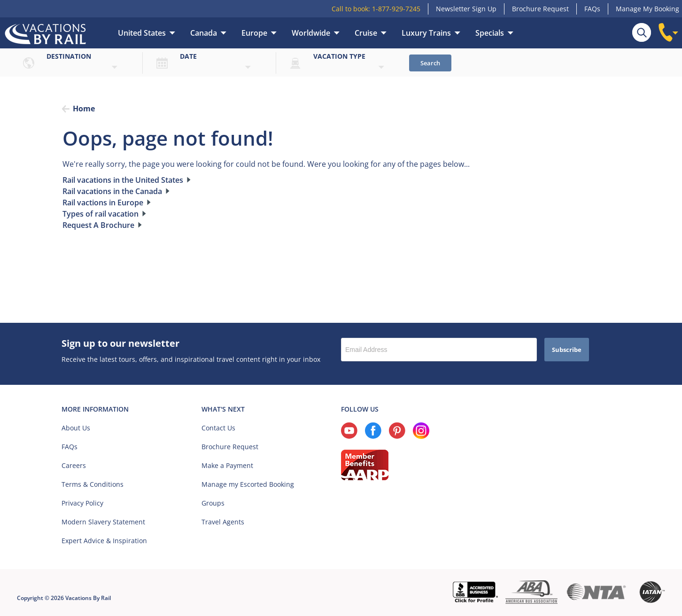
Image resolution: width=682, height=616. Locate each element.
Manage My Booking (647, 9)
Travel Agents (223, 522)
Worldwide (311, 33)
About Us (76, 428)
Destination (69, 56)
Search (430, 63)
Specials (490, 33)
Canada (204, 33)
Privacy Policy (82, 503)
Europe (254, 33)
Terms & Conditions (93, 484)
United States (142, 33)
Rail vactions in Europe (103, 203)
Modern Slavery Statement (103, 522)
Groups (213, 503)
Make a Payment (227, 465)
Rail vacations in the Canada (112, 191)
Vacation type (339, 56)
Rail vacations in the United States (123, 180)
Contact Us (218, 428)
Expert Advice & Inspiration (104, 541)
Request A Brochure (98, 225)
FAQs (592, 9)
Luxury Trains (426, 33)
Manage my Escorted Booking (248, 484)
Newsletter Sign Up (466, 9)
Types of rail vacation (101, 214)
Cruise (366, 33)
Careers (74, 465)
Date (188, 56)
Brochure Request (540, 9)
